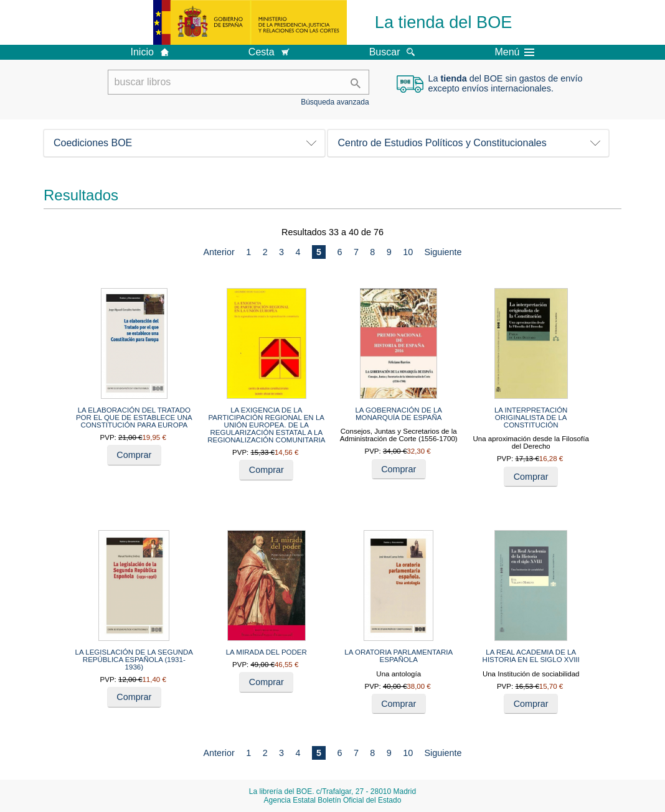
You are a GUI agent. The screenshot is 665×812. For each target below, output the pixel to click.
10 (408, 252)
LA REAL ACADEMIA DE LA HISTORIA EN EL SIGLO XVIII (531, 656)
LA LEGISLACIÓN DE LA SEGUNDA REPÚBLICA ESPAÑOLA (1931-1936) (134, 660)
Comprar (134, 455)
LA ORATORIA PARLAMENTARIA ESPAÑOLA (399, 656)
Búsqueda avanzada (335, 102)
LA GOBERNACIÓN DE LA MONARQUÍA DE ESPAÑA (399, 414)
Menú (514, 52)
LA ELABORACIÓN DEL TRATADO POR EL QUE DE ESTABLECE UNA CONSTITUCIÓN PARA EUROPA (134, 418)
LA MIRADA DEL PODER (266, 652)
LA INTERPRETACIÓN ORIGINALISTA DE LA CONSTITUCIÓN (531, 418)
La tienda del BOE (444, 22)
